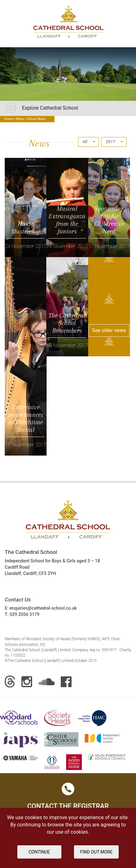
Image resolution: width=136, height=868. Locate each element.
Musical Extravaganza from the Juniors (67, 220)
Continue (39, 852)
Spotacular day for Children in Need (109, 220)
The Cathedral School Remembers (67, 323)
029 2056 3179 (25, 614)
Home (9, 119)
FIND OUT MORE (96, 852)
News (20, 119)
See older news (109, 330)
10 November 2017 (67, 345)
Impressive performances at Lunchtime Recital (25, 418)
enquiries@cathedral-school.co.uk (43, 608)
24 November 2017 (25, 246)
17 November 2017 (109, 246)
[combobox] (88, 142)
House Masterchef (25, 227)
